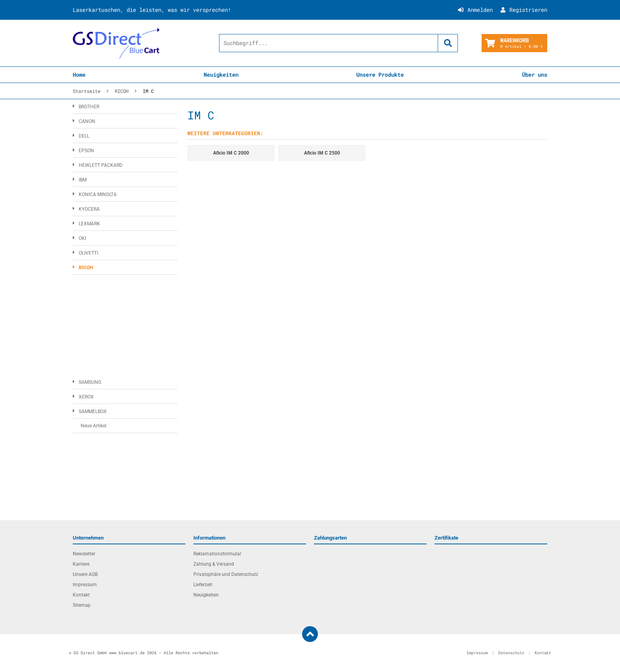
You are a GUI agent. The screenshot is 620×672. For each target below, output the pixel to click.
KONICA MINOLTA (98, 194)
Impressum (85, 585)
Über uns (535, 75)
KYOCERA (89, 209)
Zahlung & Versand (214, 564)
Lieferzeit (203, 585)
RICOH (86, 268)
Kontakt (81, 595)
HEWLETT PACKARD (101, 165)
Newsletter (84, 554)
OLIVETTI (88, 253)
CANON (87, 121)
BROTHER (89, 107)
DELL (84, 136)
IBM (83, 180)
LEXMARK (89, 224)
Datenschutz (511, 653)
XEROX (86, 397)
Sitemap (82, 605)
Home (79, 75)
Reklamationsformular (217, 554)
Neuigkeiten (221, 75)
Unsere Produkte (380, 75)
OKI (82, 238)
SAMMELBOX (93, 412)
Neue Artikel (94, 426)
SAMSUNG (90, 382)
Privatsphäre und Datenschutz (226, 574)
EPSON (86, 151)
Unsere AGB (85, 574)
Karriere (81, 564)
